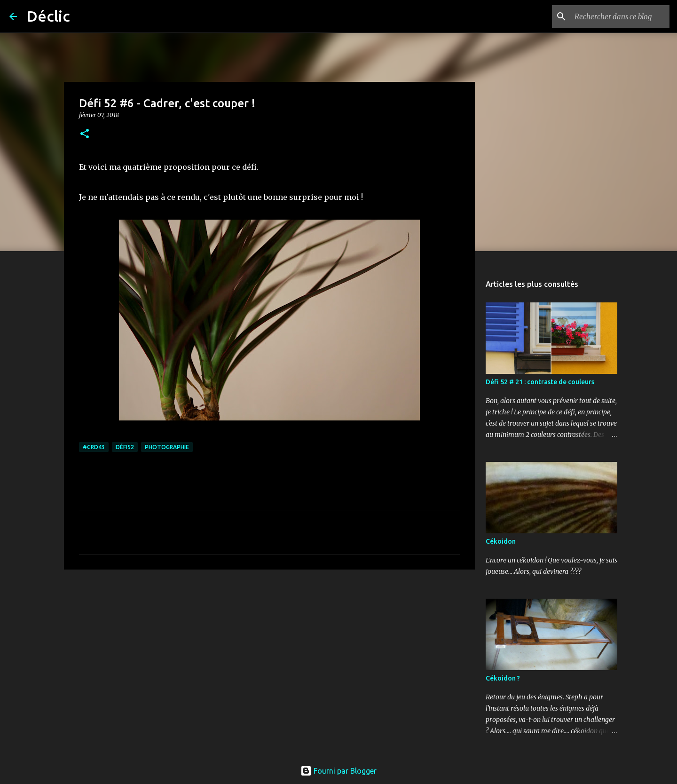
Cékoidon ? (503, 678)
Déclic (48, 16)
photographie (167, 447)
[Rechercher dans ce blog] (620, 16)
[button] (85, 134)
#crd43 (94, 447)
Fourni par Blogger (338, 771)
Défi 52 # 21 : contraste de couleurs (540, 382)
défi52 (125, 447)
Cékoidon (501, 541)
